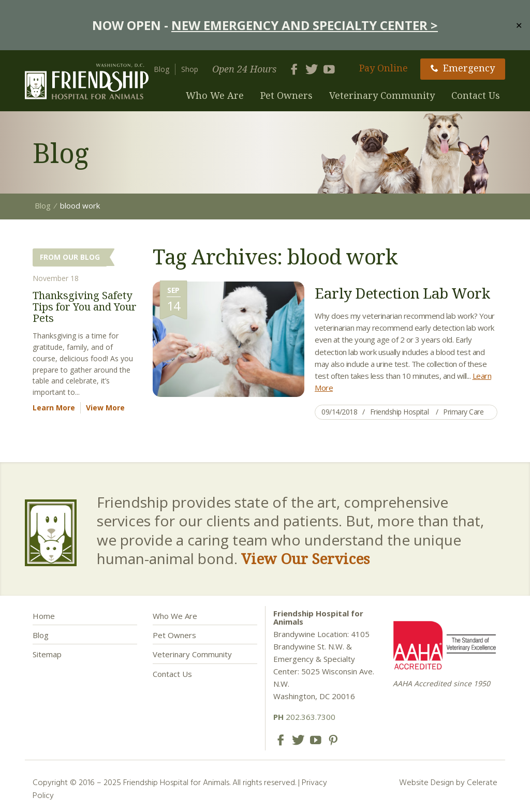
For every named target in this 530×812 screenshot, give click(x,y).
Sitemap (47, 654)
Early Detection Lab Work (402, 293)
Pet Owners (286, 95)
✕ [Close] (519, 25)
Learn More (54, 408)
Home (44, 616)
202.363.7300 (304, 717)
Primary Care (463, 412)
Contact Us (476, 95)
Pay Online (384, 68)
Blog (161, 69)
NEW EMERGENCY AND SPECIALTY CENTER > (305, 25)
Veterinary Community (382, 95)
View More (105, 408)
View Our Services (305, 558)
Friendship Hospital (400, 412)
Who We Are (215, 95)
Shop (190, 69)
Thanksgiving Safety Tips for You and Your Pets (85, 307)
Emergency (463, 68)
